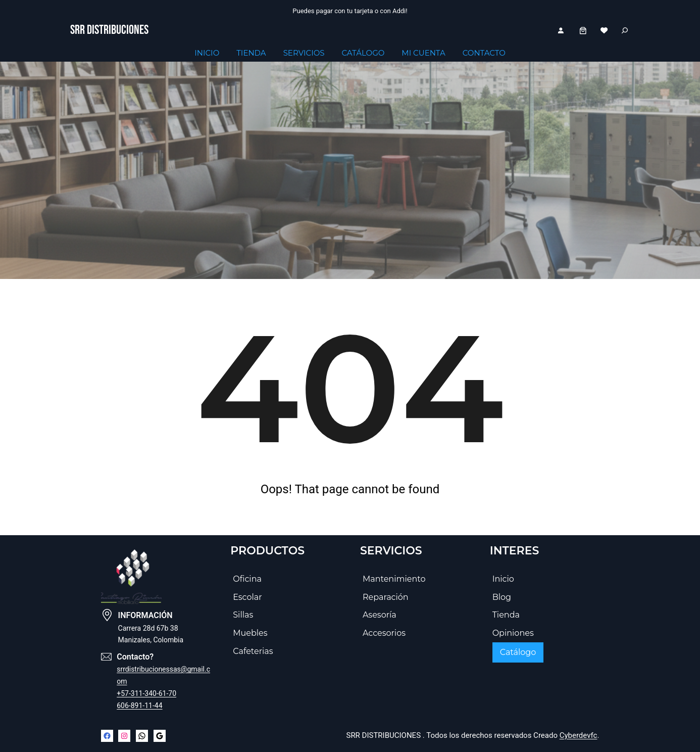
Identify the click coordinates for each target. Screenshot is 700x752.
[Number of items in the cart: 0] (583, 31)
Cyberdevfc (579, 735)
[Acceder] (561, 30)
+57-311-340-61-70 (146, 693)
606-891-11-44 (139, 706)
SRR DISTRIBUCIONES (109, 30)
